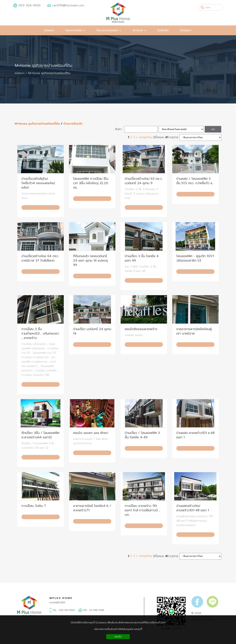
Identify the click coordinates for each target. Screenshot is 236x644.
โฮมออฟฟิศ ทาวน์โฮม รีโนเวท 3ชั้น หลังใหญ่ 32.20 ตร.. (91, 183)
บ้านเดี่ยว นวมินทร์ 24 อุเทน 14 (92, 331)
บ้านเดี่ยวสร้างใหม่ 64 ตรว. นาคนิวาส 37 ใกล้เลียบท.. (40, 258)
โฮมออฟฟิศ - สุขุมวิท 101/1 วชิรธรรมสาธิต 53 (195, 258)
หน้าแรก (20, 73)
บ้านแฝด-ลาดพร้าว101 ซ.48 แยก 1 (195, 435)
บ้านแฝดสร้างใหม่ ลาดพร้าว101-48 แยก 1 (193, 508)
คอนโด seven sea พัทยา (91, 433)
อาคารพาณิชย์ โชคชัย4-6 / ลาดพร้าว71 (92, 508)
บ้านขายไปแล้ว (73, 124)
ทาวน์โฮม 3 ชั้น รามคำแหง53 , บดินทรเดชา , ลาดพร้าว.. (40, 333)
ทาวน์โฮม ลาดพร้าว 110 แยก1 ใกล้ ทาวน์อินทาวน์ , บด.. (142, 510)
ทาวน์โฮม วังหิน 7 (34, 506)
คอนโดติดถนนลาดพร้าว (141, 329)
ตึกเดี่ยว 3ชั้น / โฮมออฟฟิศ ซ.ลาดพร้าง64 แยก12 (40, 435)
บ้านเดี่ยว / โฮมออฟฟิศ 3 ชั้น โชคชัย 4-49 (142, 435)
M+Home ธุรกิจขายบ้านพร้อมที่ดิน (44, 66)
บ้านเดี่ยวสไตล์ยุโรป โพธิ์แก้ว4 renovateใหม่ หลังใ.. (38, 183)
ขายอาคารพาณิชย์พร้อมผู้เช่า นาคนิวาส (194, 331)
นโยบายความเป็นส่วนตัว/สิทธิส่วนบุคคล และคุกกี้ (118, 629)
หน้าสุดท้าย (145, 137)
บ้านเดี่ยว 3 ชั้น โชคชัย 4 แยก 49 (142, 258)
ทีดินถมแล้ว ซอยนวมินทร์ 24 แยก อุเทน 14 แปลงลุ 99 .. (90, 261)
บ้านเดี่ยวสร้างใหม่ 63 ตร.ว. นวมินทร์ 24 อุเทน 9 (144, 181)
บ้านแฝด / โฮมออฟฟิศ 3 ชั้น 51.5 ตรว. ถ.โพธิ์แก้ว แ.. (195, 181)
